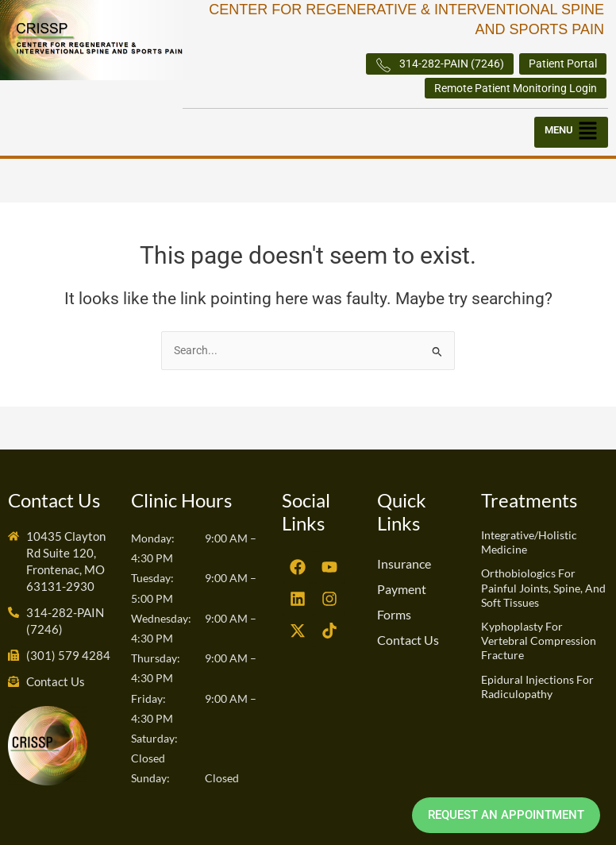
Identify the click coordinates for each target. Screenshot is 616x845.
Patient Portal (563, 64)
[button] (571, 133)
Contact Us (408, 640)
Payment (402, 589)
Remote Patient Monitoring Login (516, 88)
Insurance (404, 563)
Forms (394, 614)
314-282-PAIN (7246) (440, 65)
